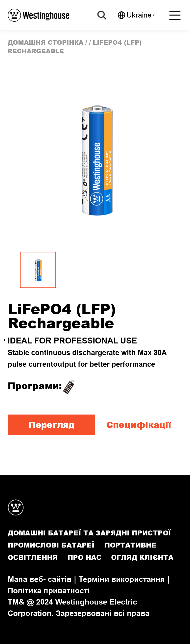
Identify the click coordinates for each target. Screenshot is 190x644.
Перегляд (51, 425)
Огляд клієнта (142, 557)
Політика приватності (49, 590)
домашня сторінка (46, 42)
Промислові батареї (51, 545)
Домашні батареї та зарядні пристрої (89, 533)
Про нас (84, 557)
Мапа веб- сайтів (40, 579)
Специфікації (139, 425)
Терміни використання (122, 579)
